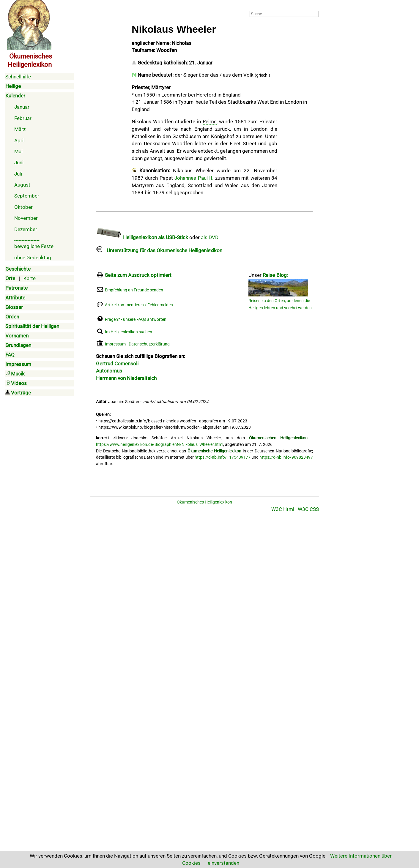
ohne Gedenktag (33, 258)
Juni (19, 162)
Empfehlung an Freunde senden (134, 290)
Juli (18, 174)
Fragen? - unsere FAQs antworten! (136, 319)
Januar (22, 107)
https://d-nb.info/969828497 (286, 457)
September (27, 196)
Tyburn (186, 102)
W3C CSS (308, 509)
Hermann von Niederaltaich (126, 378)
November (26, 218)
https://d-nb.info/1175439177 (223, 457)
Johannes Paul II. (194, 178)
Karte (30, 278)
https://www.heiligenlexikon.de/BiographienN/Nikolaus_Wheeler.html (160, 445)
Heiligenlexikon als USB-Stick (142, 237)
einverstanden (223, 863)
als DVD (210, 237)
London (259, 129)
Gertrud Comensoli (117, 364)
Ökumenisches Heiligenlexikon (204, 502)
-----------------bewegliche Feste (34, 243)
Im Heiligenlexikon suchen (129, 332)
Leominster (174, 95)
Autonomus (109, 371)
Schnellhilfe (18, 77)
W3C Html (283, 509)
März (20, 129)
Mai (18, 151)
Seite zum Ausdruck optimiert (138, 275)
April (19, 141)
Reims (210, 121)
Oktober (23, 207)
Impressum (115, 344)
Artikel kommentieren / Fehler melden (139, 305)
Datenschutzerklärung (149, 344)
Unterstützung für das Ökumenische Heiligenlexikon (159, 250)
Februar (23, 118)
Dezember (26, 229)
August (22, 185)
